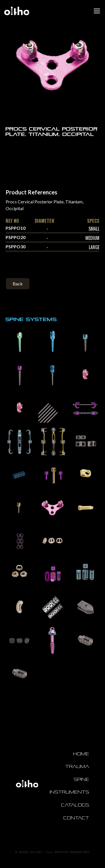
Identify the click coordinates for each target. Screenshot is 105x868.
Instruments (69, 792)
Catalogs (75, 805)
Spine (81, 779)
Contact (76, 818)
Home (81, 754)
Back (18, 284)
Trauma (77, 766)
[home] (15, 11)
